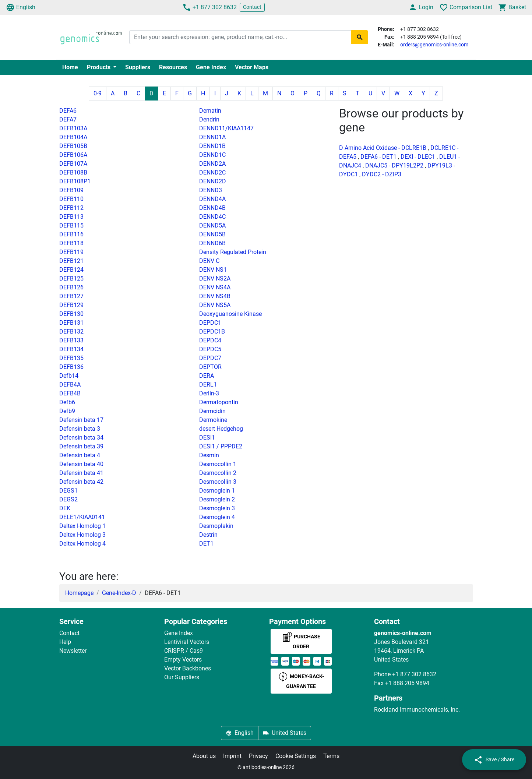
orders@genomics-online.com (434, 45)
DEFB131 (71, 323)
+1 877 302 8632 (209, 7)
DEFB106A (73, 155)
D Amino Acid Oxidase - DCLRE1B (383, 148)
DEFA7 (68, 119)
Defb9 (67, 411)
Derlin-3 (209, 393)
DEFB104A (73, 137)
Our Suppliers (182, 677)
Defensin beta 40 (81, 464)
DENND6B (212, 243)
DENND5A (212, 225)
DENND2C (212, 172)
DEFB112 (71, 208)
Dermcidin (212, 411)
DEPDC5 (210, 349)
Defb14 (69, 376)
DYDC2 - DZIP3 (382, 174)
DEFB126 (71, 287)
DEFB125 (71, 279)
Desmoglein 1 (217, 491)
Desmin (209, 455)
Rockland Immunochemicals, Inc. (417, 710)
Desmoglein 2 (217, 499)
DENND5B (212, 234)
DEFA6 (68, 111)
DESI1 (207, 438)
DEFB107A (73, 164)
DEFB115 (71, 225)
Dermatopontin (219, 402)
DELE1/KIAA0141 (82, 517)
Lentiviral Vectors (187, 642)
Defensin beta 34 (81, 438)
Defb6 (67, 402)
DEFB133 (71, 340)
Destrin (208, 535)
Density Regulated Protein (233, 252)
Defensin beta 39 (81, 446)
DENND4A (212, 199)
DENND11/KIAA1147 (226, 128)
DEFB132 (71, 332)
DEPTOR (210, 367)
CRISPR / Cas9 (184, 651)
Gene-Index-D (119, 593)
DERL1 (208, 385)
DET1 (206, 544)
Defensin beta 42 (81, 482)
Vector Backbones (188, 668)
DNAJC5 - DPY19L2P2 (394, 165)
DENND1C (212, 155)
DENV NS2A (215, 279)
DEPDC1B (212, 332)
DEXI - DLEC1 (418, 157)
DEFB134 (71, 349)
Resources (173, 67)
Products (99, 67)
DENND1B (212, 146)
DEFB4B (70, 393)
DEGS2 (68, 499)
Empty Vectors (183, 660)
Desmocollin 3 (218, 482)
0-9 (98, 93)
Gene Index (211, 67)
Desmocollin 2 (218, 473)
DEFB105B (73, 146)
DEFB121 (71, 261)
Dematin (210, 111)
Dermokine (213, 420)
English (21, 7)
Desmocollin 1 (218, 464)
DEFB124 (71, 270)
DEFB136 (71, 367)
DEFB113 (71, 217)
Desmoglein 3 (217, 508)
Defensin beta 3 (80, 429)
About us (204, 756)
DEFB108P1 (75, 181)
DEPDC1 (210, 323)
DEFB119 (71, 252)
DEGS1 (68, 491)
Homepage (79, 593)
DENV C (209, 261)
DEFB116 (71, 234)
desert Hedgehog (221, 429)
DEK (65, 508)
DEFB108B (73, 172)
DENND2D (213, 181)
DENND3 (211, 190)
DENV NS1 (213, 270)
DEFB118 (71, 243)
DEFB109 (71, 190)
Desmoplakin (216, 526)
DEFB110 (71, 199)
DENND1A (212, 137)
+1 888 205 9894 (407, 683)
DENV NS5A (215, 305)
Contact (252, 7)
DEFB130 (71, 314)
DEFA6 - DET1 (378, 157)
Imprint (232, 756)
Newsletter (73, 651)
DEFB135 (71, 358)
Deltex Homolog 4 (82, 544)
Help (65, 642)
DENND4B (212, 208)
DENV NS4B (215, 296)
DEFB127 (71, 296)
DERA (207, 376)
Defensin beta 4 (80, 455)
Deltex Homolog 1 (82, 526)
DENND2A (212, 164)
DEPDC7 (210, 358)
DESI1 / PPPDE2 (221, 446)
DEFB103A (73, 128)
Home (70, 67)
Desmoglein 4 (217, 517)
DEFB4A (70, 385)
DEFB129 (71, 305)
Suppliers (138, 67)
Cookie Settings (296, 756)
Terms (331, 756)
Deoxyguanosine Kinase (230, 314)
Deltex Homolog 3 (82, 535)
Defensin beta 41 (81, 473)
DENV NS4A (215, 287)
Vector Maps (252, 67)
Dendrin (209, 119)
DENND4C (212, 217)
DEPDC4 (210, 340)
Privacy (258, 756)
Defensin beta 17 (81, 420)
